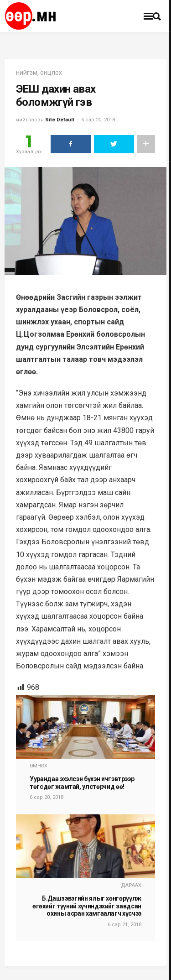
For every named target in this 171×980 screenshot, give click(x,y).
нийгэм (27, 73)
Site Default (60, 120)
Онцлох (51, 73)
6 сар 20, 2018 (98, 120)
